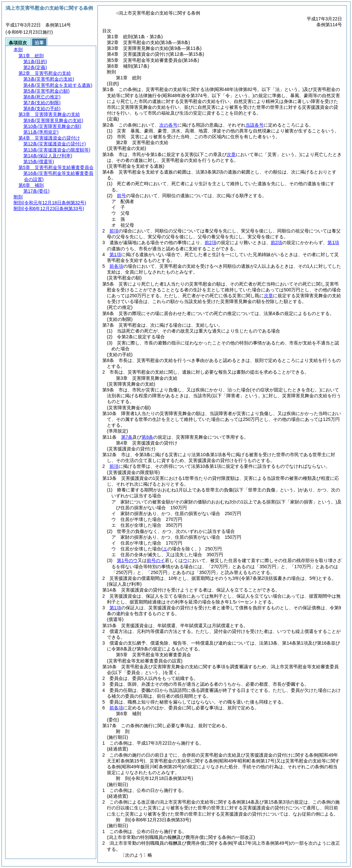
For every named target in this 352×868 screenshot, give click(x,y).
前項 (114, 231)
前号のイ (156, 560)
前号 (121, 196)
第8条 (147, 437)
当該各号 (255, 125)
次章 (268, 296)
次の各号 (168, 125)
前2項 (210, 242)
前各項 (116, 266)
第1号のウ (127, 560)
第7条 (127, 437)
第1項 (333, 242)
